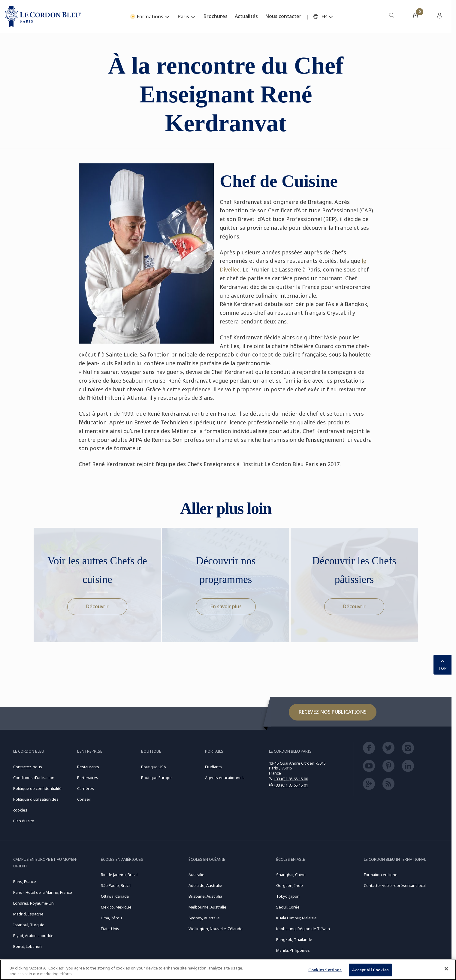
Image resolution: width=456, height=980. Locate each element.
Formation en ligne (381, 875)
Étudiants (213, 767)
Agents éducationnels (225, 778)
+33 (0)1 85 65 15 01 (291, 785)
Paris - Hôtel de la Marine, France (43, 892)
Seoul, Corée (288, 907)
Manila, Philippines (293, 950)
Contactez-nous (28, 767)
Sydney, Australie (204, 918)
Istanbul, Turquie (29, 925)
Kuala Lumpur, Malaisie (296, 918)
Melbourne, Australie (207, 907)
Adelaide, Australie (205, 885)
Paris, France (25, 881)
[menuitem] (391, 17)
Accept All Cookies (370, 970)
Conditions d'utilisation (34, 778)
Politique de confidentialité (37, 788)
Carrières (86, 788)
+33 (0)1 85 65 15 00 (291, 779)
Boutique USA (154, 767)
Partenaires (88, 778)
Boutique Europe (156, 778)
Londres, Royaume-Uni (34, 903)
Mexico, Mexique (116, 907)
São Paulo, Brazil (116, 885)
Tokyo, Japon (288, 896)
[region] (228, 970)
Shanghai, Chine (291, 875)
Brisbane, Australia (205, 896)
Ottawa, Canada (115, 896)
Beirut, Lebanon (27, 946)
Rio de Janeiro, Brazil (119, 875)
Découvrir (97, 606)
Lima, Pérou (111, 918)
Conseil (84, 799)
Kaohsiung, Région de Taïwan (303, 929)
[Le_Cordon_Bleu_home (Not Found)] (43, 17)
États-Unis (110, 929)
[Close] (446, 969)
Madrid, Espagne (28, 914)
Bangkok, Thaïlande (294, 939)
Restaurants (88, 767)
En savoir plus (226, 606)
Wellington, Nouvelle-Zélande (216, 929)
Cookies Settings (325, 970)
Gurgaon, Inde (290, 885)
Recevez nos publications (333, 712)
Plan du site (24, 821)
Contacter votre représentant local (395, 885)
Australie (196, 875)
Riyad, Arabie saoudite (33, 936)
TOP (442, 664)
